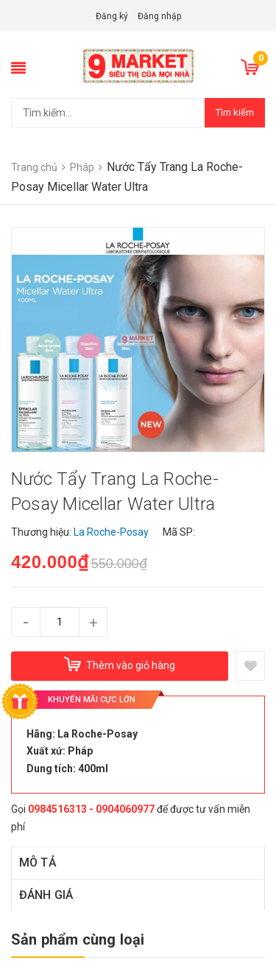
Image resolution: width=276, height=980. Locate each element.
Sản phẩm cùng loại (78, 939)
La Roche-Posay (98, 734)
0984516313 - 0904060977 (91, 809)
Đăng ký (112, 16)
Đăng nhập (159, 16)
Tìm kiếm (235, 112)
